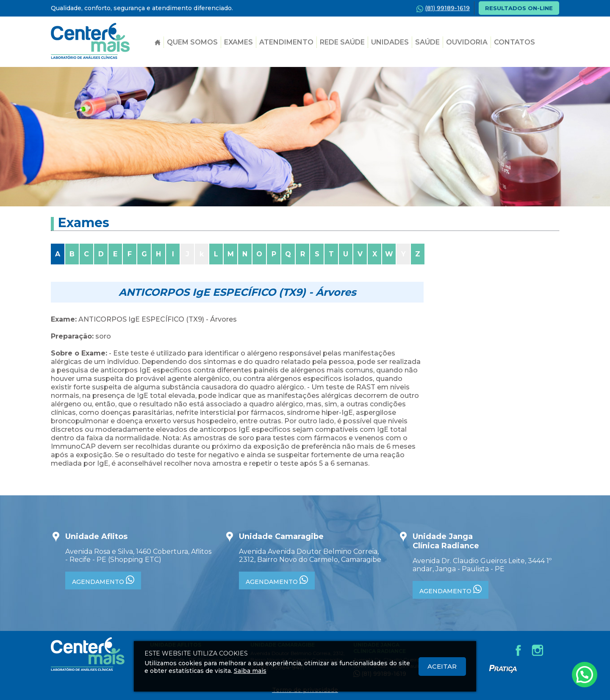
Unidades (390, 42)
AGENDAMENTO (103, 581)
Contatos (514, 42)
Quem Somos (192, 42)
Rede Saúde (342, 42)
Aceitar (442, 666)
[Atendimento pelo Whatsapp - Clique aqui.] (585, 675)
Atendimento (286, 42)
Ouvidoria (467, 42)
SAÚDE (427, 42)
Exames (238, 42)
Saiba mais (250, 671)
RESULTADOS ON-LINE (519, 8)
